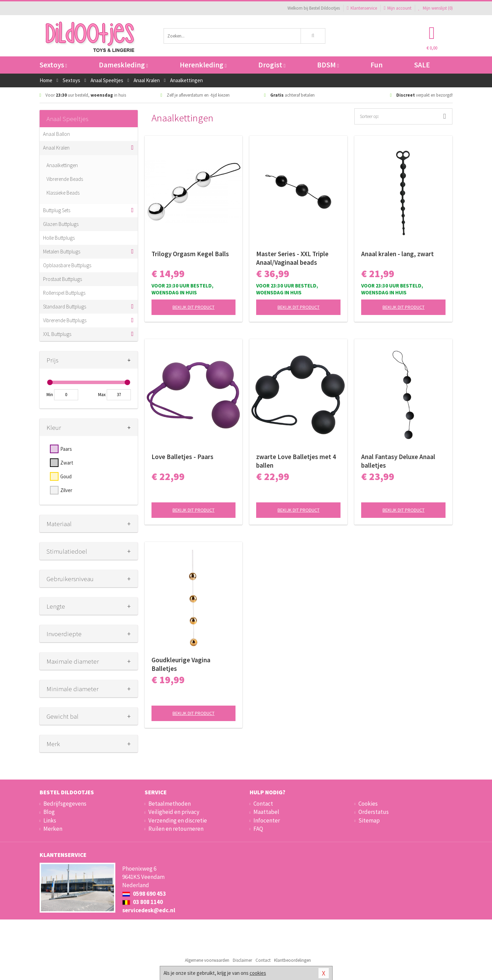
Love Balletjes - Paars (182, 457)
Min (50, 395)
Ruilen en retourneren (176, 829)
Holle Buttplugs (59, 238)
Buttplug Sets (57, 210)
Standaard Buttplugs (65, 307)
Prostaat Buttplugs (62, 279)
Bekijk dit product (193, 307)
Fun (376, 65)
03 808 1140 (143, 902)
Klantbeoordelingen (292, 960)
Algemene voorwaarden (207, 960)
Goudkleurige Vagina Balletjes (181, 664)
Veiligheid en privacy (174, 812)
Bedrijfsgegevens (65, 804)
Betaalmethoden (170, 804)
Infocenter (267, 820)
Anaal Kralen (56, 148)
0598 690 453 (144, 894)
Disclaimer (242, 960)
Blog (49, 812)
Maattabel (266, 812)
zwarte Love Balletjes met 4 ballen (296, 461)
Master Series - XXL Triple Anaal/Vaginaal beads (292, 258)
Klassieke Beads (63, 193)
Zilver (66, 490)
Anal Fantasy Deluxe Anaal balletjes (398, 461)
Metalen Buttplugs (62, 252)
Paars (66, 449)
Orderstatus (374, 812)
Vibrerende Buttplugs (65, 320)
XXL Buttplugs (57, 334)
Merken (53, 829)
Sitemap (369, 820)
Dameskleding (123, 65)
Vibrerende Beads (65, 179)
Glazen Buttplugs (61, 224)
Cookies (368, 804)
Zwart (67, 463)
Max (102, 395)
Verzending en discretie (178, 820)
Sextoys (53, 65)
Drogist (272, 65)
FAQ (258, 829)
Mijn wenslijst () (436, 8)
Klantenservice (362, 8)
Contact (263, 804)
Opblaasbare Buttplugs (67, 265)
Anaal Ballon (56, 134)
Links (50, 820)
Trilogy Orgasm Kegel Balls (190, 254)
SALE (422, 65)
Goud (66, 476)
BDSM (328, 65)
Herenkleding (203, 65)
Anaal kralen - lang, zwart (397, 254)
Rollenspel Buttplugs (64, 293)
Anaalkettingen (62, 165)
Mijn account (398, 8)
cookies (258, 973)
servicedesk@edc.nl (149, 910)
